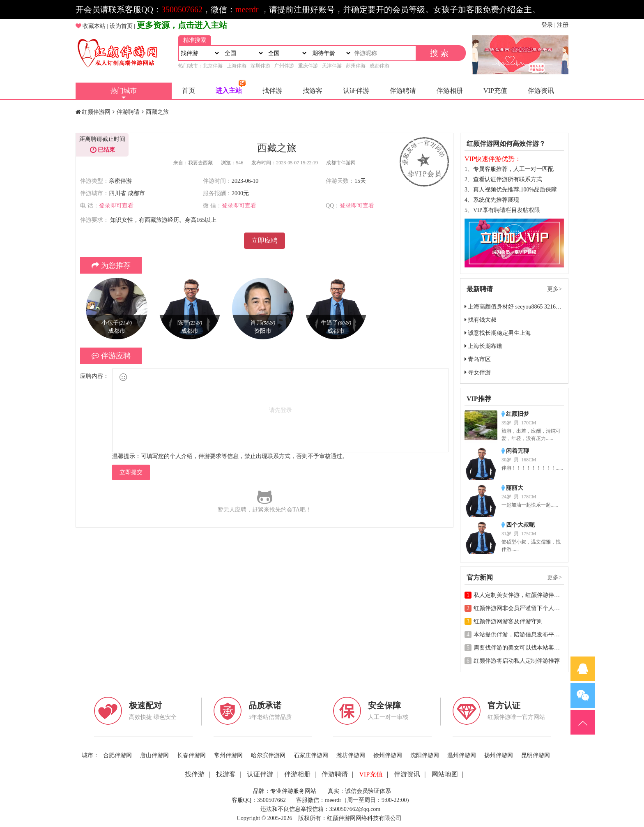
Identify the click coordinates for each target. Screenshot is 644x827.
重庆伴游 (308, 66)
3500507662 (182, 9)
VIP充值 (495, 91)
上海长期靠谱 (483, 346)
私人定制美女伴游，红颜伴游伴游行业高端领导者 (532, 595)
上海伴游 (237, 66)
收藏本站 (94, 26)
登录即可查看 (116, 206)
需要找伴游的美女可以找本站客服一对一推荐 (527, 648)
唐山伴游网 (154, 755)
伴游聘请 (403, 91)
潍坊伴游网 (351, 755)
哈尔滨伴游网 (268, 755)
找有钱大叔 (481, 320)
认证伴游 (356, 91)
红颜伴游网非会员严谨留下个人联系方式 (521, 608)
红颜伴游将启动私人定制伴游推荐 (512, 661)
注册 (563, 25)
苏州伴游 (356, 66)
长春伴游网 (191, 755)
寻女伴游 (478, 372)
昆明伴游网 (536, 755)
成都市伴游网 (341, 163)
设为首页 (121, 26)
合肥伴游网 (117, 755)
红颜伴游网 (96, 112)
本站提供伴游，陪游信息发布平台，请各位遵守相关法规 (541, 635)
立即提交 (131, 472)
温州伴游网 (462, 755)
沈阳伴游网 (425, 755)
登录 (547, 25)
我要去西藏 (200, 163)
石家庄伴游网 (311, 755)
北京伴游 (213, 66)
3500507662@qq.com (355, 809)
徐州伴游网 (388, 755)
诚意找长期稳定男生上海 (498, 333)
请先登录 (281, 410)
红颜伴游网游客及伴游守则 (504, 621)
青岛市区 (478, 359)
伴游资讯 (541, 91)
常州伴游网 (228, 755)
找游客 (313, 91)
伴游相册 (450, 91)
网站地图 (445, 774)
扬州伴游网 (499, 755)
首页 (189, 91)
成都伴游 (379, 66)
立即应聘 (264, 241)
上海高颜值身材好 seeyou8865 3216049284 (519, 307)
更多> (554, 289)
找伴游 (272, 91)
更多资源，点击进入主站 (182, 25)
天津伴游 (332, 66)
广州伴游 (284, 66)
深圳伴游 (260, 66)
